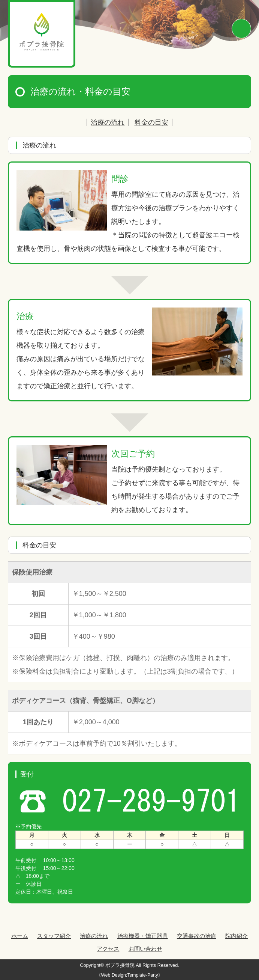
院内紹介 (237, 936)
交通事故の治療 (197, 936)
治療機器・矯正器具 (143, 936)
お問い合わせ (145, 949)
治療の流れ (108, 122)
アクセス (108, 949)
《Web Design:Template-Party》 (129, 975)
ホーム (20, 936)
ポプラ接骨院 (120, 965)
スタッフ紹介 (54, 936)
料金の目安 (151, 122)
